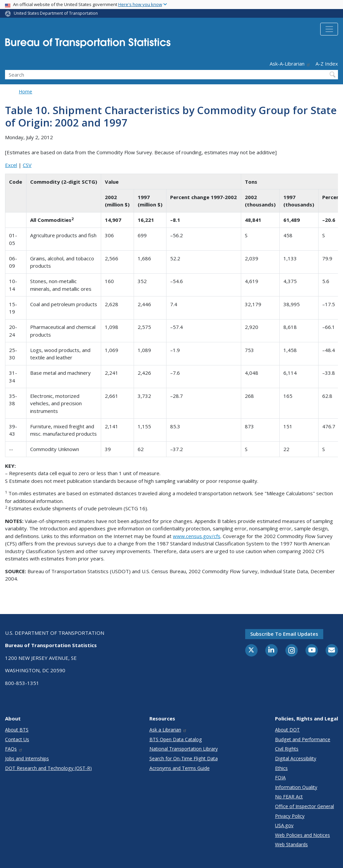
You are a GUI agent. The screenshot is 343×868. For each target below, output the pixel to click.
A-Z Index (327, 64)
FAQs (14, 749)
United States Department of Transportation (56, 13)
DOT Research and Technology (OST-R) (48, 768)
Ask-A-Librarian (290, 64)
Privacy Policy (290, 816)
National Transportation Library (184, 749)
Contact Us (17, 739)
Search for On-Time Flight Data (184, 758)
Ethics (281, 768)
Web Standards (291, 844)
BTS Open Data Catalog (176, 739)
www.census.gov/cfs (197, 536)
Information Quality (296, 787)
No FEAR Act (289, 797)
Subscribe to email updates (284, 634)
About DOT (287, 730)
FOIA (280, 777)
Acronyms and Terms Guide (180, 768)
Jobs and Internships (27, 758)
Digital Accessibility (296, 758)
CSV (27, 165)
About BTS (17, 730)
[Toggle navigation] (329, 29)
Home (25, 92)
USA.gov (284, 825)
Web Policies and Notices (302, 835)
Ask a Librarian (168, 730)
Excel (11, 165)
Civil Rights (287, 749)
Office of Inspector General (304, 806)
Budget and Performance (303, 739)
